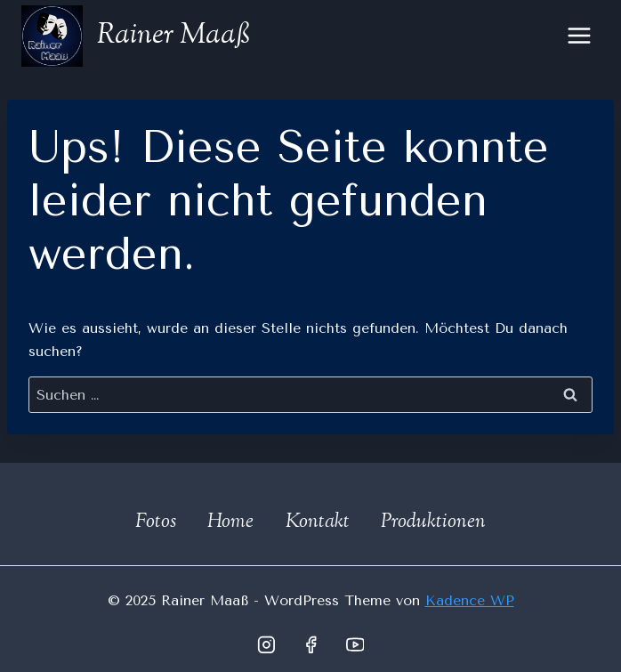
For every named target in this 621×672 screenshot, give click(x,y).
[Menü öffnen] (579, 35)
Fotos (156, 522)
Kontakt (318, 522)
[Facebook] (310, 644)
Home (230, 522)
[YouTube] (355, 644)
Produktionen (433, 522)
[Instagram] (266, 644)
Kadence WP (470, 600)
